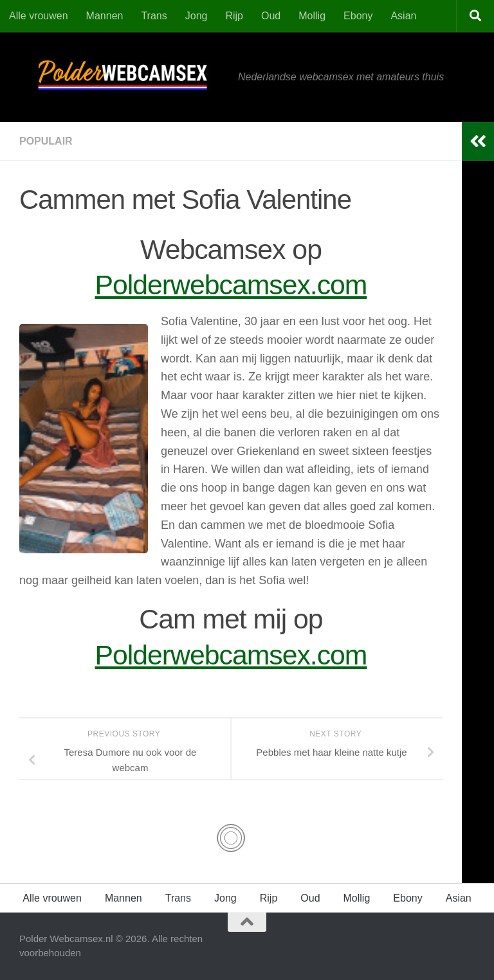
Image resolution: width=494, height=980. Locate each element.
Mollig (312, 16)
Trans (154, 16)
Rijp (234, 16)
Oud (271, 16)
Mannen (105, 16)
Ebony (358, 16)
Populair (46, 141)
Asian (403, 16)
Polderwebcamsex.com (231, 285)
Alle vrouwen (39, 16)
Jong (197, 16)
